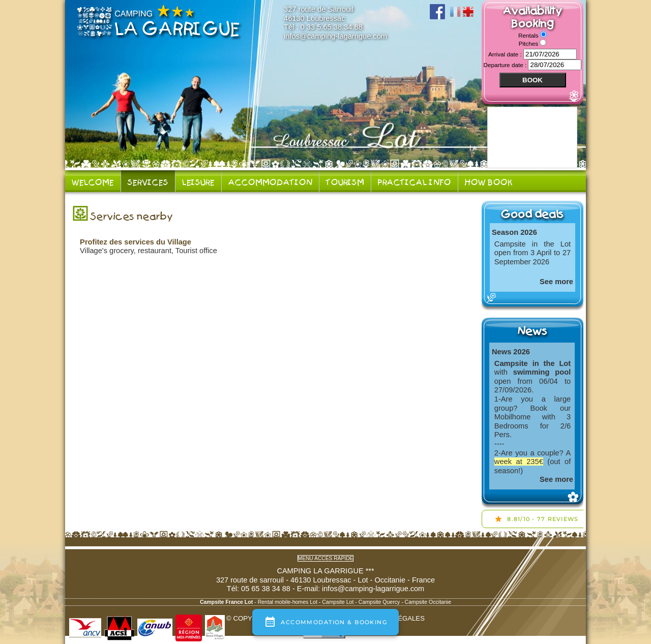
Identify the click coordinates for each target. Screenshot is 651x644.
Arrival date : (506, 54)
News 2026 (511, 352)
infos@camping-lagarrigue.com (335, 36)
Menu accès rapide (326, 558)
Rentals (529, 35)
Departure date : (506, 65)
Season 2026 (514, 232)
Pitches (529, 43)
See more (556, 282)
